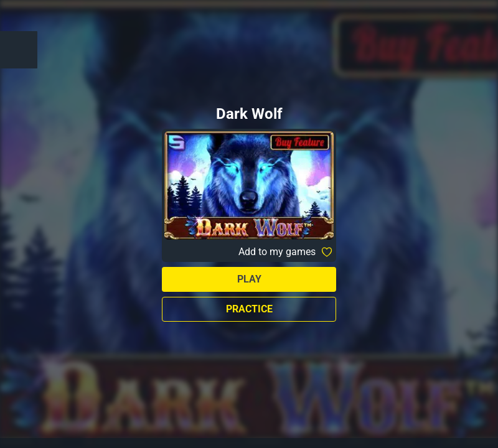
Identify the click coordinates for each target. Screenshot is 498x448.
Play (249, 279)
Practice (249, 309)
